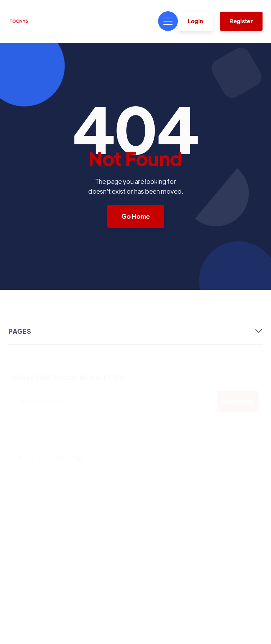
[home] (19, 21)
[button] (168, 21)
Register (241, 21)
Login (195, 21)
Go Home (135, 216)
